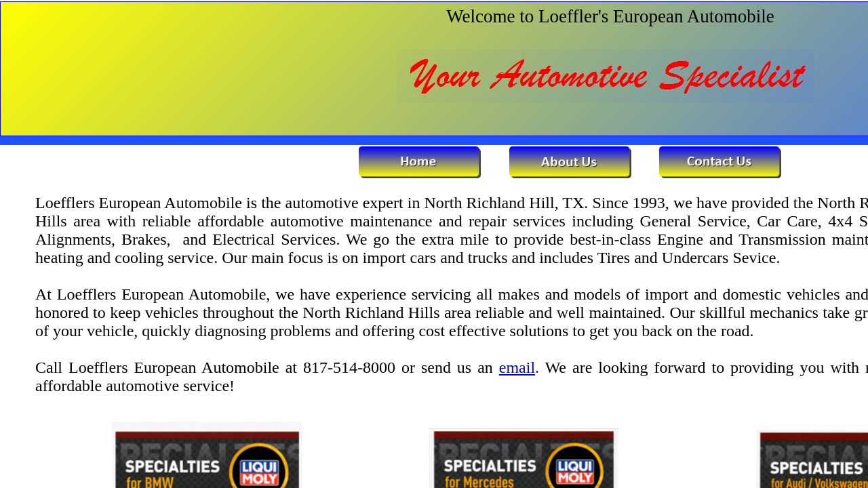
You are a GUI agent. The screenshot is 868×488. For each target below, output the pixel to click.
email (517, 367)
